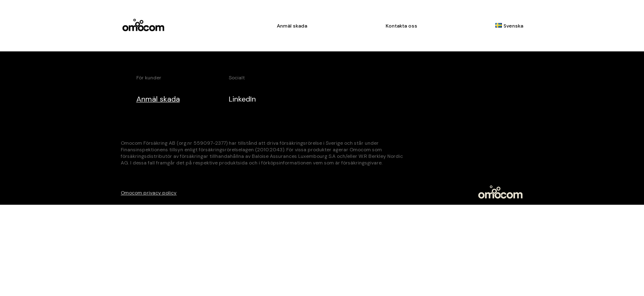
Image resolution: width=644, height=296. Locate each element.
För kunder (149, 78)
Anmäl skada (292, 26)
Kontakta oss (401, 26)
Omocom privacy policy (149, 193)
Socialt (237, 78)
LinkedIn (242, 99)
